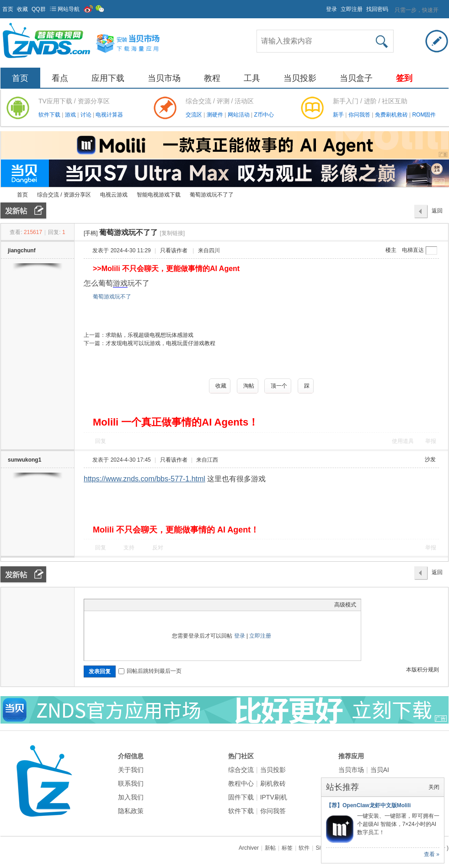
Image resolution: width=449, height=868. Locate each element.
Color (100, 605)
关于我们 (131, 770)
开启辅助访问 (322, 6)
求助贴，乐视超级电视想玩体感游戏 (150, 335)
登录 (331, 9)
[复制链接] (172, 233)
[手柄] (91, 233)
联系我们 (131, 783)
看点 (60, 78)
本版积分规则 (422, 670)
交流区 (194, 115)
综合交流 (241, 770)
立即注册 (352, 9)
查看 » (432, 854)
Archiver (249, 848)
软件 (304, 848)
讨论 (87, 115)
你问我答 (360, 115)
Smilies (157, 605)
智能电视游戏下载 (159, 195)
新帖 (270, 848)
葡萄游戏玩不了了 (212, 195)
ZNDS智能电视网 (4, 195)
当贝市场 (164, 78)
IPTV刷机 (274, 797)
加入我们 (131, 797)
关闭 (434, 787)
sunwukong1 (24, 460)
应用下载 (108, 78)
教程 (212, 78)
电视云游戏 (114, 195)
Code (146, 605)
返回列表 (437, 213)
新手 (339, 115)
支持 (130, 548)
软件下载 (50, 115)
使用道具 (403, 441)
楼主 (391, 250)
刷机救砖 (273, 783)
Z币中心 (264, 115)
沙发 (430, 459)
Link (123, 605)
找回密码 (377, 9)
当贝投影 (300, 78)
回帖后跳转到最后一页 (150, 671)
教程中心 (241, 783)
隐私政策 (131, 811)
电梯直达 (413, 250)
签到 (404, 78)
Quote (134, 605)
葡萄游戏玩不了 (112, 297)
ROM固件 (424, 115)
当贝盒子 (356, 78)
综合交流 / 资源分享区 (64, 195)
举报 (431, 441)
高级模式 (345, 605)
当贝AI (380, 770)
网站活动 (239, 115)
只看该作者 (174, 250)
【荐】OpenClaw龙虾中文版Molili (368, 805)
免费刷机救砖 (392, 115)
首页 (8, 9)
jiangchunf (22, 250)
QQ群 (39, 9)
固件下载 (241, 797)
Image (112, 605)
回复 (101, 441)
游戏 (71, 115)
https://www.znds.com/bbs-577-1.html (144, 479)
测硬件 (216, 115)
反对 (158, 548)
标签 (287, 848)
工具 (252, 78)
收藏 (22, 9)
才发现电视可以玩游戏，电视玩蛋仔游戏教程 (160, 343)
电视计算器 (109, 115)
